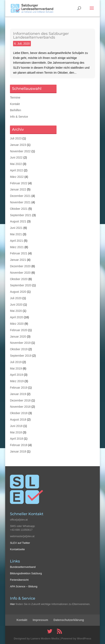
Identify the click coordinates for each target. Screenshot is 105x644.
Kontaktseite (17, 549)
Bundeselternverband (23, 567)
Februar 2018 (19, 445)
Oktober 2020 (19, 279)
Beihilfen (16, 110)
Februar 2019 (19, 388)
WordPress (84, 639)
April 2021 (16, 241)
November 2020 (20, 273)
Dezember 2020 (20, 266)
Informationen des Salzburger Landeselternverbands (41, 35)
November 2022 (20, 151)
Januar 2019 (18, 394)
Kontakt (15, 104)
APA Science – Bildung (24, 586)
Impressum (40, 620)
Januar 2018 (18, 451)
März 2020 (17, 324)
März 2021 (17, 247)
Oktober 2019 (19, 349)
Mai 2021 (16, 234)
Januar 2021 (18, 260)
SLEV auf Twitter (20, 543)
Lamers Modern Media (45, 639)
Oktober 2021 (19, 209)
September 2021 (21, 215)
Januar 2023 (18, 145)
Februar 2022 (19, 183)
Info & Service (19, 117)
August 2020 (18, 292)
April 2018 (16, 439)
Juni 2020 (16, 305)
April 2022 (16, 170)
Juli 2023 (16, 138)
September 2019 (21, 356)
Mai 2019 (16, 368)
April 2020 (16, 317)
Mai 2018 (16, 432)
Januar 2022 (18, 189)
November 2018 (20, 407)
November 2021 (20, 202)
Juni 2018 (16, 426)
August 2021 (18, 221)
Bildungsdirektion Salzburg (26, 573)
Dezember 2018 (20, 400)
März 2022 (17, 177)
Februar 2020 (19, 330)
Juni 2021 (16, 228)
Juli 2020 (16, 298)
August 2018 (18, 420)
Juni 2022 (16, 157)
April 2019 (16, 375)
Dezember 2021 (20, 196)
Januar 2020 (18, 337)
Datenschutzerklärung (69, 620)
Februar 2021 (19, 253)
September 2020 (21, 285)
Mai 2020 (16, 311)
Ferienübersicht (19, 580)
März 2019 (17, 381)
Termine (15, 98)
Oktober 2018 (19, 413)
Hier (12, 604)
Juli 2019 (16, 362)
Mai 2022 (16, 164)
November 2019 (20, 343)
